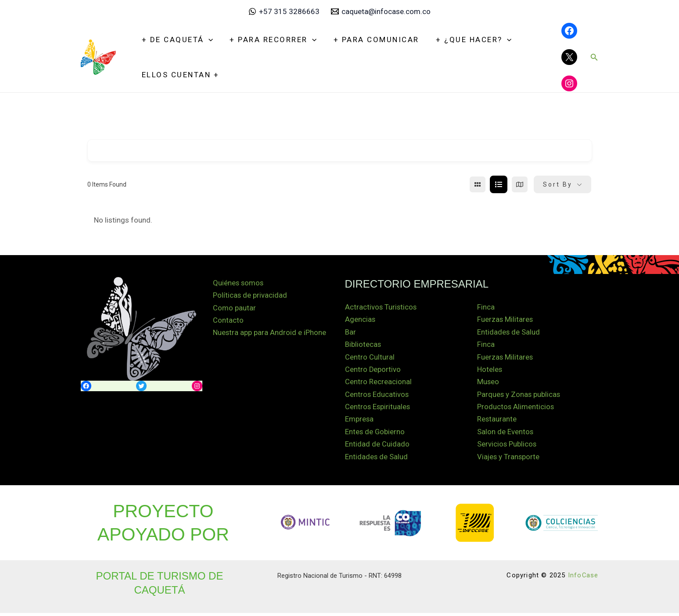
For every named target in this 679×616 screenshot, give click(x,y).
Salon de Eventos (505, 434)
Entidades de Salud (377, 460)
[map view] (520, 184)
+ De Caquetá (176, 40)
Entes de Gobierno (375, 434)
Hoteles (490, 371)
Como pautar (234, 309)
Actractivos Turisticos (381, 307)
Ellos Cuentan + (180, 75)
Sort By (558, 184)
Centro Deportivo (373, 371)
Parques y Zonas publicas (519, 396)
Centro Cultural (370, 358)
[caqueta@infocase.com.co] (381, 11)
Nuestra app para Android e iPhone (270, 334)
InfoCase (583, 578)
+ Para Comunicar (371, 40)
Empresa (359, 421)
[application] (208, 40)
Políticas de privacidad (250, 296)
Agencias (360, 320)
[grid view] (478, 184)
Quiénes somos (239, 283)
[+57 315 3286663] (284, 11)
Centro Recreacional (378, 383)
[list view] (499, 184)
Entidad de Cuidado (377, 447)
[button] (594, 57)
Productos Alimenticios (516, 409)
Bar (350, 333)
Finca (486, 307)
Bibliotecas (363, 346)
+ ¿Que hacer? (467, 40)
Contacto (228, 321)
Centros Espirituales (378, 409)
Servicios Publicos (507, 447)
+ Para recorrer (270, 40)
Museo (488, 383)
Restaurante (497, 421)
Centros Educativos (377, 396)
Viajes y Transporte (509, 460)
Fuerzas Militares (505, 320)
